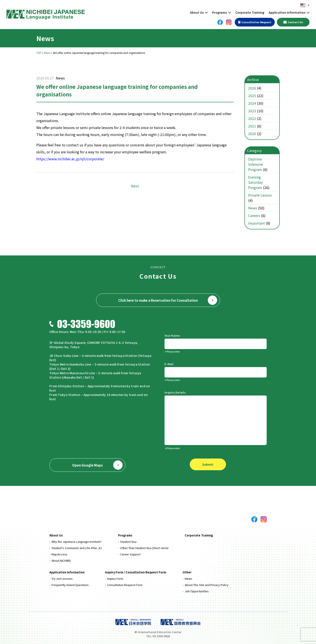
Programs (220, 12)
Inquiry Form (115, 579)
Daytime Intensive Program (256, 164)
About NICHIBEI (61, 560)
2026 (252, 88)
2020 (252, 134)
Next (135, 186)
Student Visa (128, 542)
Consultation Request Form (125, 585)
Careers (254, 215)
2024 (252, 103)
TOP (39, 53)
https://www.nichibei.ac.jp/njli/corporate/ (70, 159)
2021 (252, 126)
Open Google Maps (97, 465)
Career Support (130, 554)
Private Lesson (260, 195)
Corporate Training (250, 12)
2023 (252, 111)
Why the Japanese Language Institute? (77, 542)
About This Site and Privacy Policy (207, 585)
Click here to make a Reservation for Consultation (168, 300)
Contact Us (293, 22)
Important (257, 223)
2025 (252, 96)
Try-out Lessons (62, 579)
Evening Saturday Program (255, 182)
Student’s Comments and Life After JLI (77, 548)
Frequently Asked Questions (70, 585)
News (47, 53)
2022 (252, 118)
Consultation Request (255, 22)
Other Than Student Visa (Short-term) (144, 548)
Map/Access (59, 554)
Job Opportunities (197, 591)
